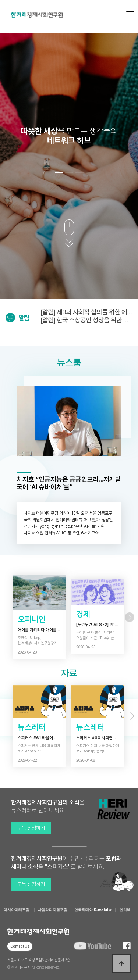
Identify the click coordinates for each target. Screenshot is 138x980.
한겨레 (125, 910)
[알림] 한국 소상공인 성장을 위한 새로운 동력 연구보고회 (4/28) (85, 320)
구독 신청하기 (31, 828)
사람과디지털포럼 (53, 910)
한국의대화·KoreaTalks (93, 910)
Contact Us (20, 946)
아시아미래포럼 (17, 910)
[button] (59, 173)
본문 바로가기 (0, 0)
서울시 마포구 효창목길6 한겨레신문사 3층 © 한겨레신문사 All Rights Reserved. (39, 963)
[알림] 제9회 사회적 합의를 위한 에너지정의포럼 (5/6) (86, 312)
